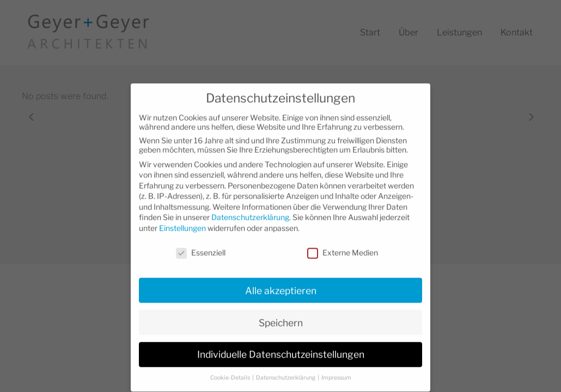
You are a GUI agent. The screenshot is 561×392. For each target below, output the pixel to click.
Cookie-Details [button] (231, 368)
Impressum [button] (336, 368)
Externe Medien (343, 243)
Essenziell (201, 243)
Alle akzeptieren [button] (281, 280)
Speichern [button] (281, 312)
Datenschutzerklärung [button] (286, 368)
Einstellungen (182, 218)
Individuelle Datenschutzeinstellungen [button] (281, 344)
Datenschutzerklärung (250, 207)
